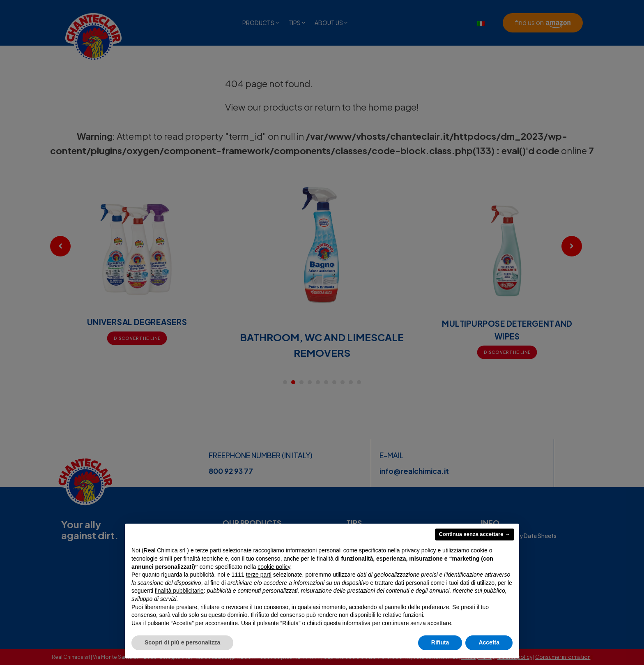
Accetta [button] (489, 642)
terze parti (259, 575)
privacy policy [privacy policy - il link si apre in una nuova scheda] (419, 550)
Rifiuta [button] (440, 642)
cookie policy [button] (274, 567)
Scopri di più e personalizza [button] (182, 642)
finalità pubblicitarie (179, 591)
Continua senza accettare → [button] (475, 534)
